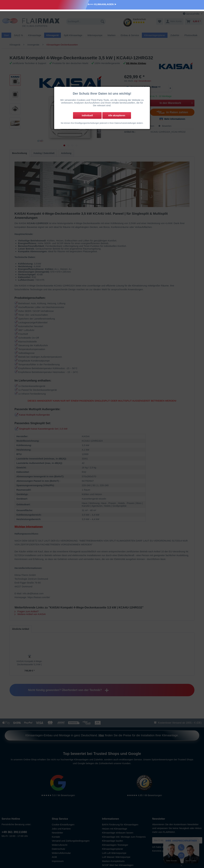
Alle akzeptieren (117, 115)
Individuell (87, 115)
